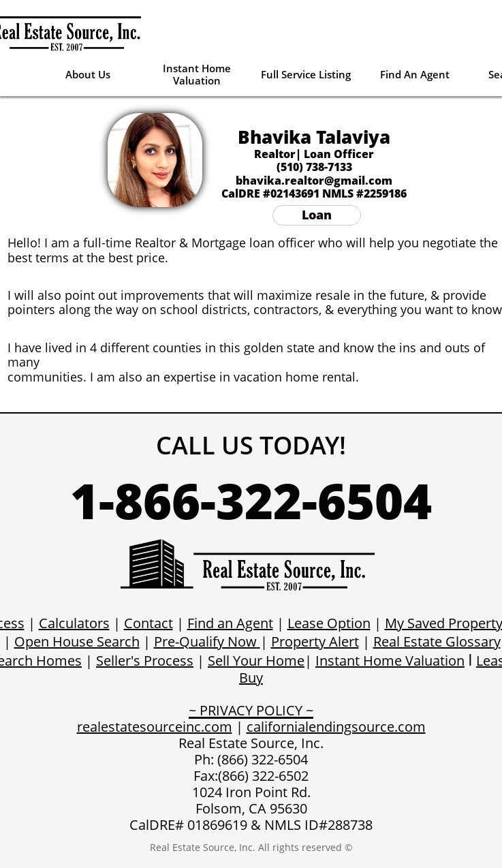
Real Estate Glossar (434, 641)
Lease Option (329, 623)
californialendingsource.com (336, 727)
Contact (148, 623)
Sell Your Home (256, 661)
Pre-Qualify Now (205, 641)
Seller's (120, 661)
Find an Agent (230, 623)
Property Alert (315, 641)
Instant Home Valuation (390, 661)
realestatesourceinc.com (155, 727)
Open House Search (77, 641)
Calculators (74, 623)
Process (169, 661)
